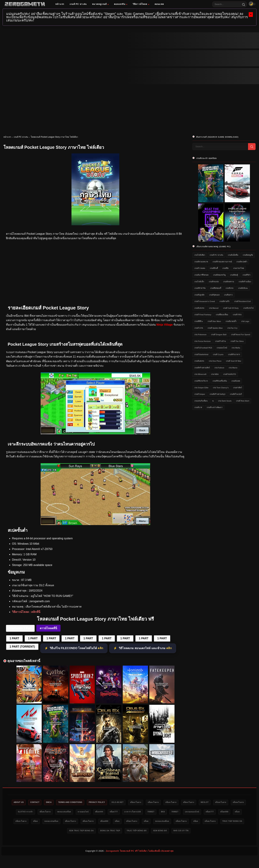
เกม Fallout (219, 368)
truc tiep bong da (109, 832)
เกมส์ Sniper (200, 394)
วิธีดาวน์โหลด (141, 4)
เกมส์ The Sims (237, 341)
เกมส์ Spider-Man (215, 328)
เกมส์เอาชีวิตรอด (201, 275)
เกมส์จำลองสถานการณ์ (222, 262)
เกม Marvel (214, 308)
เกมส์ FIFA (237, 315)
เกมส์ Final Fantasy (203, 315)
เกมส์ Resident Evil (242, 301)
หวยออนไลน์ (131, 812)
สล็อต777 (166, 812)
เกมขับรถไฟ (248, 308)
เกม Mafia (236, 348)
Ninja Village (165, 325)
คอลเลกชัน (121, 4)
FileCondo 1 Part (20, 628)
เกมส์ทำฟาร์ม (200, 288)
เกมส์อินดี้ (214, 268)
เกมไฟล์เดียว (200, 255)
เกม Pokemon (200, 335)
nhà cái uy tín (129, 842)
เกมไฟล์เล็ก (199, 282)
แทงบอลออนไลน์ (25, 822)
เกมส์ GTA (199, 328)
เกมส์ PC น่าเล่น (78, 4)
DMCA (58, 803)
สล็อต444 (150, 812)
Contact (43, 803)
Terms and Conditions (83, 803)
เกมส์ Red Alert (243, 401)
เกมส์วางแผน (200, 268)
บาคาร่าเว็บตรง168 (188, 812)
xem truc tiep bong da (141, 832)
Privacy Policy (112, 803)
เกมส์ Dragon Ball (219, 335)
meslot (235, 803)
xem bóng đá (229, 832)
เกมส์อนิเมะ (243, 288)
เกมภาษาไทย (239, 268)
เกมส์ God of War (234, 361)
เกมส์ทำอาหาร (234, 354)
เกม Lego (245, 321)
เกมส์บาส (198, 407)
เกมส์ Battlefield (201, 354)
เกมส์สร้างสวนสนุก (218, 394)
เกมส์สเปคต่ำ (242, 262)
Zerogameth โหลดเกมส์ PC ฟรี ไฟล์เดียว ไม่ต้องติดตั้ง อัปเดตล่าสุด (140, 862)
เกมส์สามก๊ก (224, 301)
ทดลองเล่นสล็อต (110, 812)
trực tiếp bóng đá (203, 832)
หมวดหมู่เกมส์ (100, 4)
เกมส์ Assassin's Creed (205, 301)
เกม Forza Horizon (202, 341)
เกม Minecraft (200, 374)
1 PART (14, 638)
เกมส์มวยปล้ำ (231, 321)
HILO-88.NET (136, 803)
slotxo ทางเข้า (66, 812)
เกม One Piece (215, 361)
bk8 (222, 812)
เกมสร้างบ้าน (221, 341)
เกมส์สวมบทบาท (201, 262)
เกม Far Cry (232, 328)
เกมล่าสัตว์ (237, 388)
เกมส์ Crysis (218, 354)
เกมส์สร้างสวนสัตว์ (202, 368)
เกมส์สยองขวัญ (219, 275)
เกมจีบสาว (228, 295)
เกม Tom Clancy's (221, 388)
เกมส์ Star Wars (214, 321)
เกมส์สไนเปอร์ (236, 394)
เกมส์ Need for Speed (241, 335)
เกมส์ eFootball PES (203, 348)
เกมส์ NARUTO (230, 374)
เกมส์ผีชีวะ (199, 321)
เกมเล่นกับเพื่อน (201, 401)
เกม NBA (215, 374)
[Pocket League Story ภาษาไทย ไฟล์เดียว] (95, 433)
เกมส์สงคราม (229, 282)
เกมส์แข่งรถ (199, 308)
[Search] (244, 4)
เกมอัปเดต (236, 381)
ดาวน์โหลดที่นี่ (48, 628)
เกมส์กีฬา (246, 275)
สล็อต (78, 822)
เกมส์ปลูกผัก (199, 295)
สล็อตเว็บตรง (156, 803)
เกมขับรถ (230, 288)
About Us (24, 803)
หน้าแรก (60, 4)
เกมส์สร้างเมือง (245, 282)
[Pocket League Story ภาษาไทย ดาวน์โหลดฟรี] (95, 524)
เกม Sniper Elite (201, 388)
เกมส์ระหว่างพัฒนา (215, 407)
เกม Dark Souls (225, 401)
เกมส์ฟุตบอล (214, 295)
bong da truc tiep (173, 832)
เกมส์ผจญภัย (248, 255)
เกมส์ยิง (225, 268)
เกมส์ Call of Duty (231, 308)
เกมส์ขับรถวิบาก (201, 381)
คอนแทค (159, 4)
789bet (208, 812)
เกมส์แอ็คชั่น (233, 255)
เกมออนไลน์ (222, 348)
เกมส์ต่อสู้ (234, 275)
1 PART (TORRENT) (22, 647)
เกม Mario (233, 368)
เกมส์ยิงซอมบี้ (216, 288)
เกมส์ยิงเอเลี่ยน (222, 315)
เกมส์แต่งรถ (199, 361)
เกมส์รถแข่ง (214, 282)
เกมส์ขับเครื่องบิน (220, 381)
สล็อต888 (63, 822)
